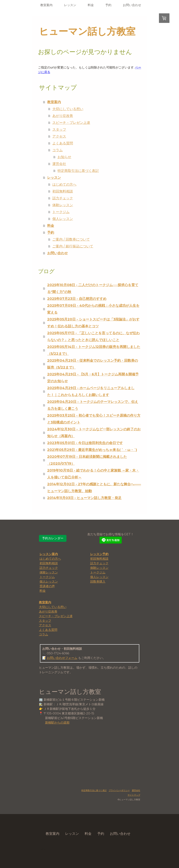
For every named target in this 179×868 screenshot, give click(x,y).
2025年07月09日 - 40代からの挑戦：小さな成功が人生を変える (93, 309)
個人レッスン (63, 219)
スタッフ (59, 130)
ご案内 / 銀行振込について (73, 246)
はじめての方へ (64, 184)
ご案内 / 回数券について (71, 239)
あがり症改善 (63, 116)
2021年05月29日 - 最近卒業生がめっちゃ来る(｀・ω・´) (92, 450)
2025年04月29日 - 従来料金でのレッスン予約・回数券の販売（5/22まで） (93, 364)
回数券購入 (98, 582)
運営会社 (59, 164)
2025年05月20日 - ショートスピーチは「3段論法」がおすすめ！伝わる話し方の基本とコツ (93, 323)
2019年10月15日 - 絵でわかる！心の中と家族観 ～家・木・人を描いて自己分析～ (93, 474)
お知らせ (64, 157)
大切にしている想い (68, 109)
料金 (91, 5)
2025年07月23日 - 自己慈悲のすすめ (77, 299)
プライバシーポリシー (119, 790)
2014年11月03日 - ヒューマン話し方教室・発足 (84, 498)
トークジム (61, 212)
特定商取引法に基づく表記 (78, 171)
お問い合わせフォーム (62, 658)
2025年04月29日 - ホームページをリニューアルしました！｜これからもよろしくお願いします (91, 391)
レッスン (70, 5)
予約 (108, 5)
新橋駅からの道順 (57, 723)
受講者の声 (47, 586)
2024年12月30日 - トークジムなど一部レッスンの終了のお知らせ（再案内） (94, 433)
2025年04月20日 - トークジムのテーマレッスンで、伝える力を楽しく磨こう (93, 405)
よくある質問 (63, 143)
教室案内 (46, 5)
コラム (58, 150)
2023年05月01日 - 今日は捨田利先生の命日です (85, 443)
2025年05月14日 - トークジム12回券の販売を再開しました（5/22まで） (94, 350)
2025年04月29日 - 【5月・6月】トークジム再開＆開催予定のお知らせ (93, 378)
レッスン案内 (49, 554)
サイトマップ (134, 795)
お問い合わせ (132, 5)
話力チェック (63, 198)
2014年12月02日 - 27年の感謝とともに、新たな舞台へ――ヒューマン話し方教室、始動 (94, 488)
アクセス (59, 136)
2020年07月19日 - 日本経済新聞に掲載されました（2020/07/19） (87, 460)
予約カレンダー (53, 538)
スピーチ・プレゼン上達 (71, 123)
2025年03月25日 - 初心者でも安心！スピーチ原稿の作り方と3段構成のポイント (94, 419)
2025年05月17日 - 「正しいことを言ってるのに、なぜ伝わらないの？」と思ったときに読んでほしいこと (93, 337)
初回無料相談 (63, 191)
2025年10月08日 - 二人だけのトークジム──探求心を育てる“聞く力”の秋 (93, 288)
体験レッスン (63, 205)
